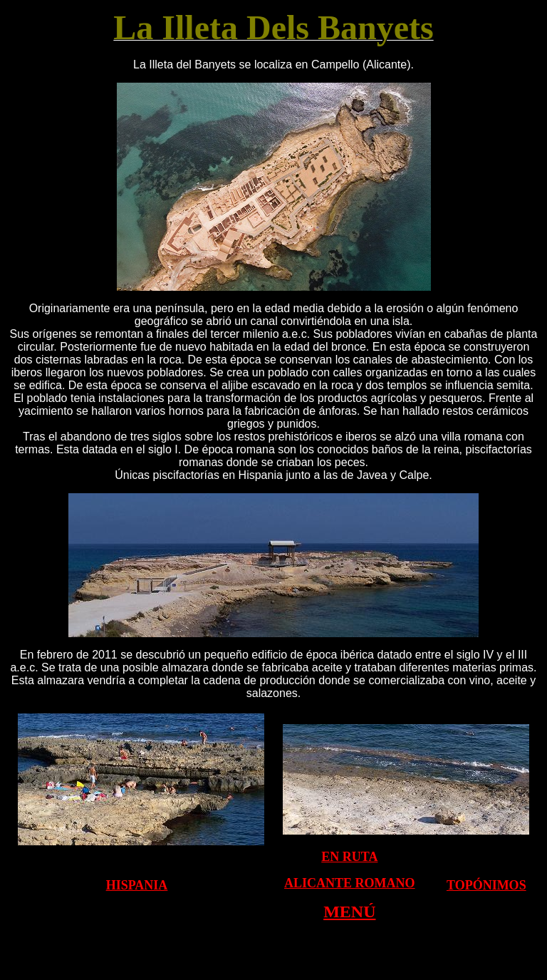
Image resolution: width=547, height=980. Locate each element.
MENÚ (349, 912)
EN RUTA (349, 857)
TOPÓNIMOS (486, 885)
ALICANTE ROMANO (350, 883)
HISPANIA (137, 885)
